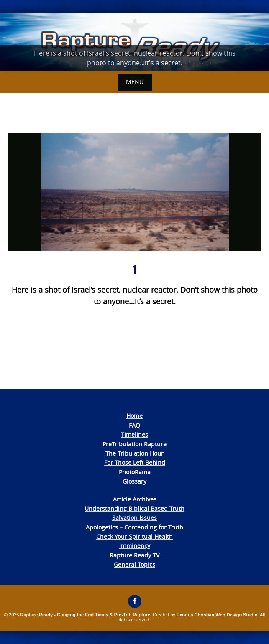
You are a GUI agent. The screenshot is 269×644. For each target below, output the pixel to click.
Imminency (135, 546)
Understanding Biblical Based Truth (134, 508)
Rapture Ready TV (134, 555)
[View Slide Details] (134, 42)
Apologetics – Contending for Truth (134, 527)
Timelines (134, 434)
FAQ (134, 425)
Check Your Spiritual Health (134, 536)
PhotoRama (135, 472)
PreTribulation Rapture (134, 444)
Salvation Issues (134, 518)
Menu (135, 82)
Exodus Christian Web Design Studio (217, 615)
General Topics (134, 564)
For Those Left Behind (135, 462)
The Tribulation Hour (134, 453)
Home (134, 416)
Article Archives (135, 499)
